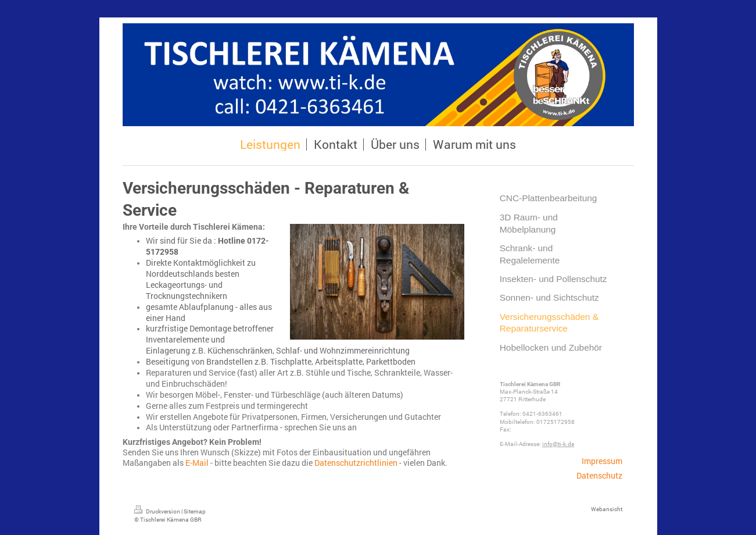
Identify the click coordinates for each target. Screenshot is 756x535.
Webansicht (607, 509)
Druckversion (158, 511)
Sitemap (195, 511)
